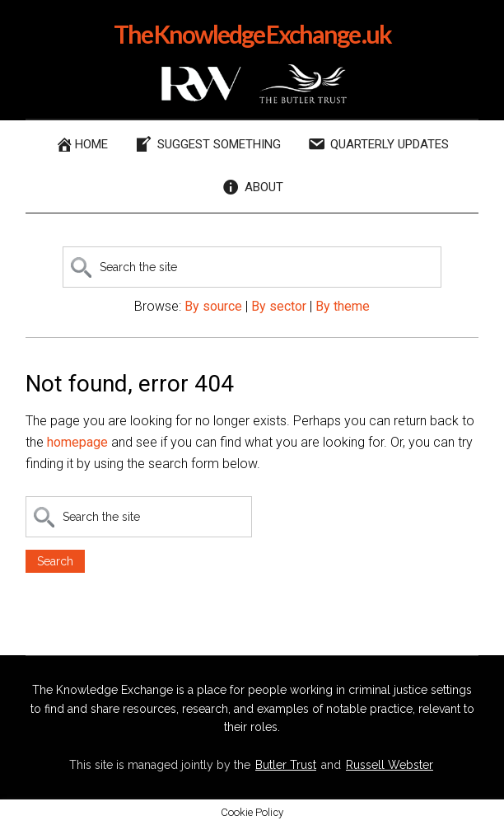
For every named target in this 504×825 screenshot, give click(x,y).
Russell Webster (390, 765)
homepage (77, 442)
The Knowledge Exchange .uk (252, 34)
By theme (343, 306)
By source (213, 306)
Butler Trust (286, 765)
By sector (279, 306)
